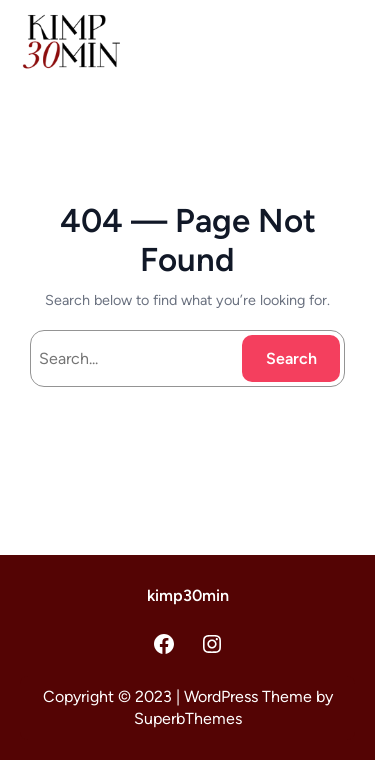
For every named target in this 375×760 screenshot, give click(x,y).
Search (291, 358)
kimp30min (188, 595)
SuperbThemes (188, 718)
